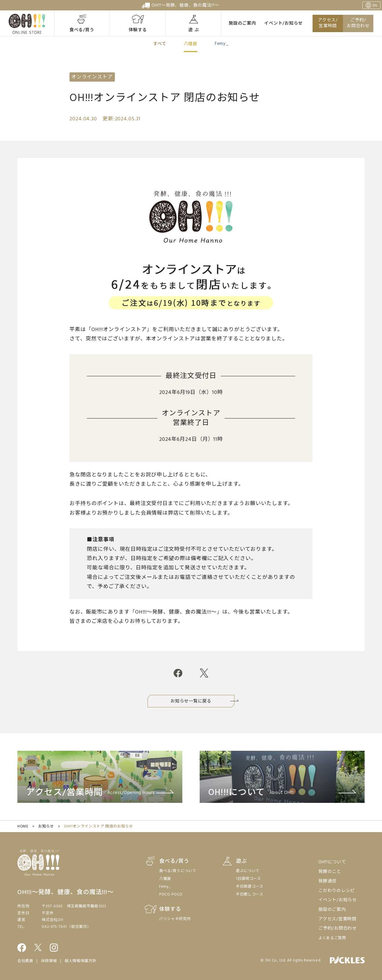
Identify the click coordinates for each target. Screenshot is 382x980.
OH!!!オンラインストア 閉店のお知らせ (99, 826)
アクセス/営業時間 (328, 23)
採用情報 (49, 961)
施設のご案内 (242, 23)
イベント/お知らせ (283, 23)
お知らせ (46, 826)
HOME (23, 826)
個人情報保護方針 (80, 961)
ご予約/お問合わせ (358, 23)
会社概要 (25, 961)
